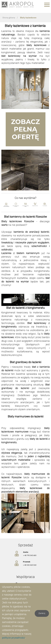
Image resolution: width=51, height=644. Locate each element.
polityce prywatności (14, 638)
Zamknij (42, 613)
